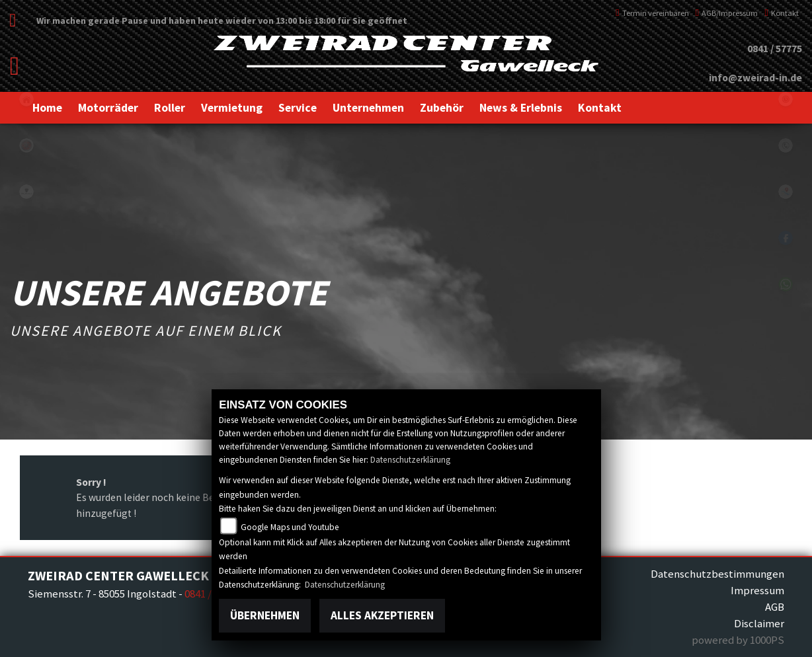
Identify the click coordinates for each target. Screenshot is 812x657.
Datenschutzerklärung (410, 460)
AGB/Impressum (727, 13)
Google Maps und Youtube (290, 527)
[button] (108, 108)
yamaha (26, 145)
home (26, 99)
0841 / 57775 (775, 49)
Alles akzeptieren (382, 615)
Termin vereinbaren (652, 13)
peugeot (26, 192)
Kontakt (782, 13)
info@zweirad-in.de (755, 78)
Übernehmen (265, 615)
